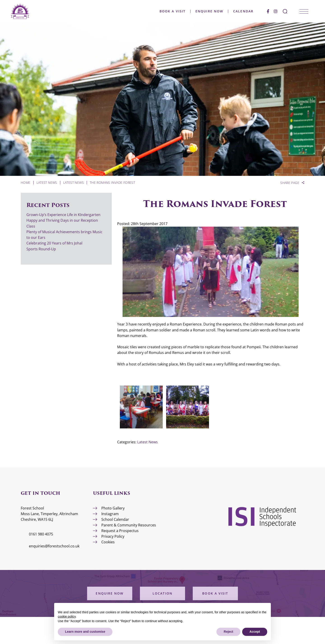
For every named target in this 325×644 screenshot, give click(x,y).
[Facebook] (268, 11)
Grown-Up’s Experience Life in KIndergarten (63, 215)
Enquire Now (209, 11)
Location (162, 593)
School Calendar (115, 519)
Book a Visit (173, 11)
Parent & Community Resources (129, 525)
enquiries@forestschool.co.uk (54, 546)
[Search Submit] (285, 11)
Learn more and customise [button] (85, 632)
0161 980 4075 (41, 534)
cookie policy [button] (67, 616)
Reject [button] (228, 632)
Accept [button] (255, 632)
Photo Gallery (113, 508)
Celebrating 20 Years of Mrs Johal (54, 243)
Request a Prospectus (120, 531)
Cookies (108, 542)
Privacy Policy (113, 536)
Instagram (110, 514)
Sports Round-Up (41, 249)
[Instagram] (276, 11)
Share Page (290, 183)
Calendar (243, 11)
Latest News (147, 442)
